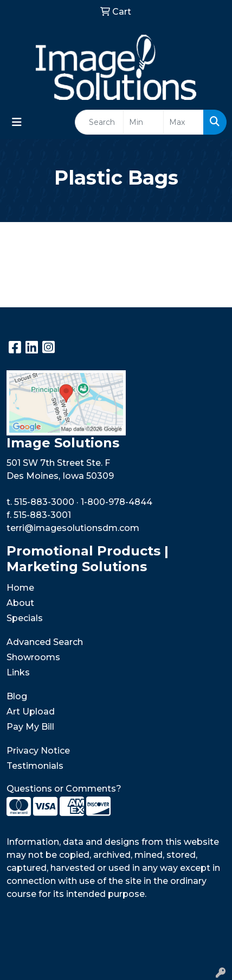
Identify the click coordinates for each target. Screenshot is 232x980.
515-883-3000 (44, 502)
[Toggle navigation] (17, 122)
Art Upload (31, 712)
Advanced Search (45, 642)
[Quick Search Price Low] (143, 122)
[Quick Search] (99, 122)
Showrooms (33, 657)
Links (18, 672)
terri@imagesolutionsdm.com (73, 528)
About (20, 603)
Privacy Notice (38, 751)
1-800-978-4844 (117, 502)
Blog (17, 696)
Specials (25, 618)
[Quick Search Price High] (183, 122)
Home (20, 588)
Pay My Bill (30, 727)
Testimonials (35, 766)
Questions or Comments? (64, 789)
